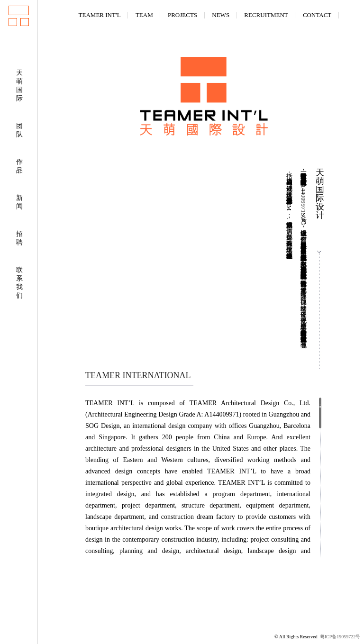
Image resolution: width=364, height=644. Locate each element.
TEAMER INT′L (100, 15)
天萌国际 (19, 86)
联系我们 (19, 283)
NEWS (221, 15)
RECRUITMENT (266, 15)
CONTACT (317, 15)
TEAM (144, 15)
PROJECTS (182, 15)
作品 (19, 166)
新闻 (19, 202)
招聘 (19, 238)
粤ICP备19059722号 (340, 637)
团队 (19, 130)
